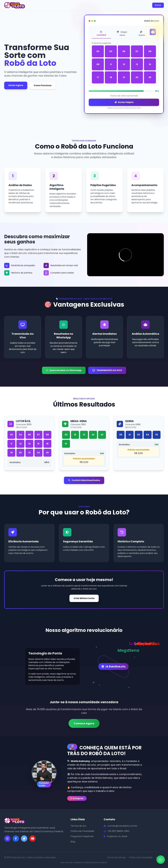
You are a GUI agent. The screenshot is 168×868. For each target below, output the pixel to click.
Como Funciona (43, 85)
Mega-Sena (122, 34)
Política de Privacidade (82, 831)
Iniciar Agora (16, 85)
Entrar (158, 5)
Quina (142, 34)
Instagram (77, 798)
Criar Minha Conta (84, 598)
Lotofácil (101, 34)
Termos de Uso (78, 826)
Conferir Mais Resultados (84, 480)
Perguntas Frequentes (82, 836)
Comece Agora (84, 723)
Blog (73, 842)
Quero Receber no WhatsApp (64, 370)
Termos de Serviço (116, 857)
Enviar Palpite (124, 103)
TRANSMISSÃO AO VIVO (107, 370)
